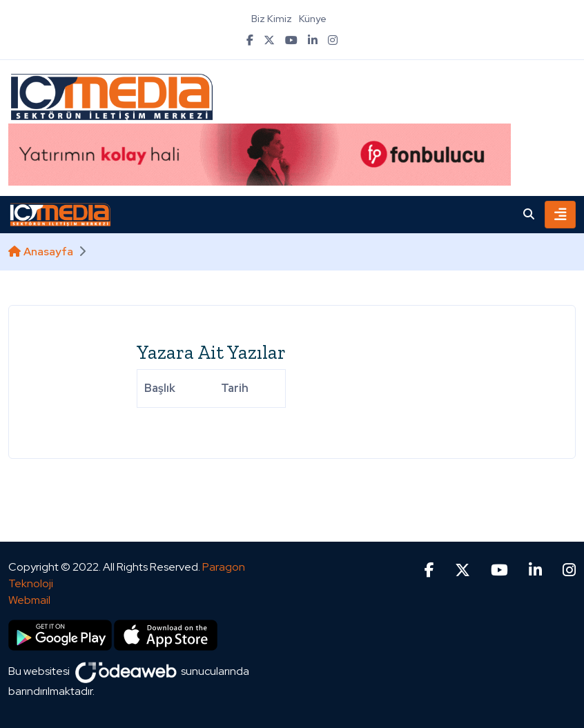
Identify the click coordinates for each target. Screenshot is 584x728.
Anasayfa (41, 252)
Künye (313, 19)
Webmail (29, 600)
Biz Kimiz (272, 19)
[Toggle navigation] (560, 215)
